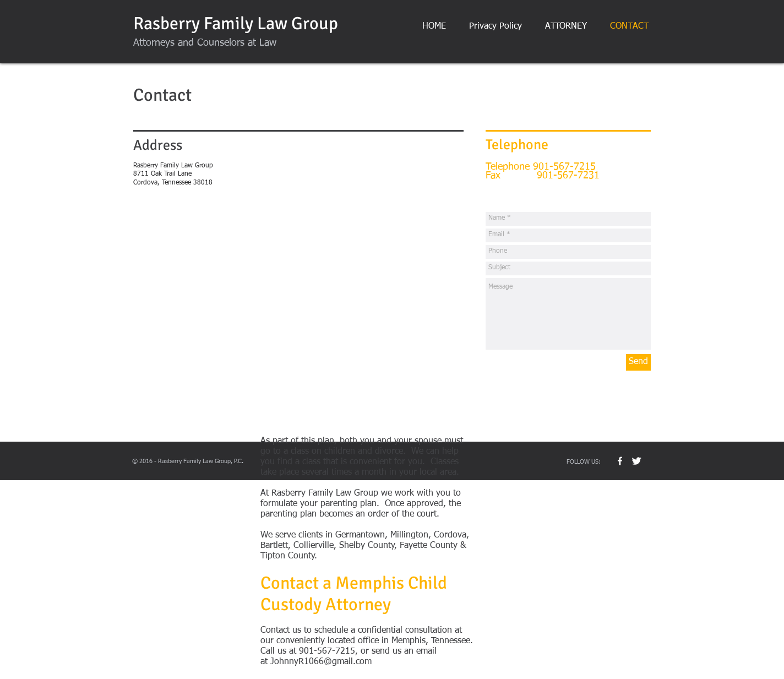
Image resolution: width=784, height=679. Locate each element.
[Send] (638, 362)
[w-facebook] (620, 461)
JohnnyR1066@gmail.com (321, 662)
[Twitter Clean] (636, 461)
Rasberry (167, 23)
